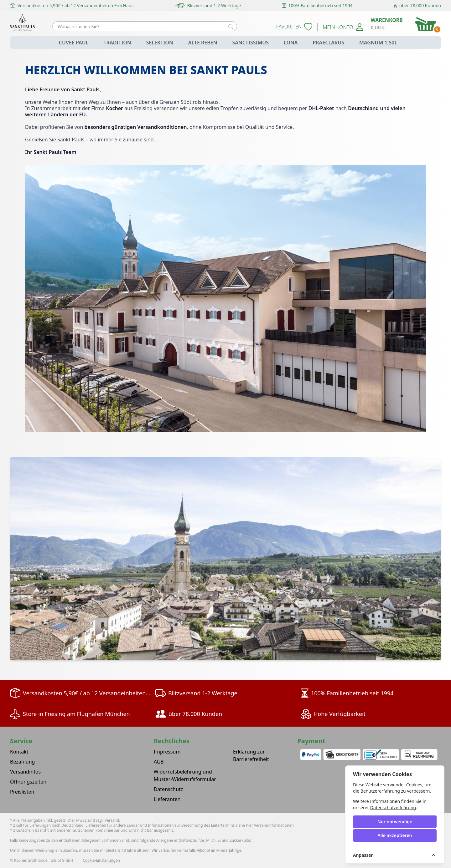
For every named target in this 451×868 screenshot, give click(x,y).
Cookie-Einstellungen (101, 860)
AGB (159, 762)
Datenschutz (168, 789)
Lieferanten (167, 799)
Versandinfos (25, 772)
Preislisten (22, 792)
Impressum (167, 752)
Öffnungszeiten (28, 782)
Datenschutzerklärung (393, 807)
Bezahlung (22, 762)
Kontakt (19, 752)
